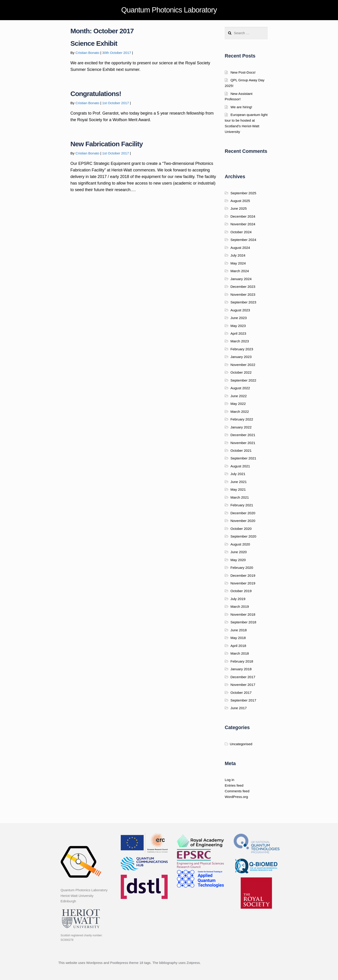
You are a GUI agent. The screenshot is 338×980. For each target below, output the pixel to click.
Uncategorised (241, 744)
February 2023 (242, 349)
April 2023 (238, 333)
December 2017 (243, 677)
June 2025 (239, 208)
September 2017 (243, 700)
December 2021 (243, 435)
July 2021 (238, 474)
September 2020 (243, 536)
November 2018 (243, 614)
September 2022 (243, 380)
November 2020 (243, 521)
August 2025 (240, 201)
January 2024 (241, 279)
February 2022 (242, 419)
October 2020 (241, 529)
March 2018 (240, 653)
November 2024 (243, 224)
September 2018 (243, 622)
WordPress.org (236, 797)
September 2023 (243, 302)
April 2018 (238, 646)
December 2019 (243, 575)
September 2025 (243, 193)
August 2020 (240, 544)
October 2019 (241, 591)
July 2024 (238, 255)
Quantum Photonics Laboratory (169, 10)
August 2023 (240, 310)
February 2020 (242, 568)
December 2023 (243, 287)
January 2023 (241, 357)
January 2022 (241, 427)
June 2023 (239, 318)
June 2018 (239, 630)
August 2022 (240, 388)
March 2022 (240, 412)
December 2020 (243, 513)
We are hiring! (241, 107)
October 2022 (241, 372)
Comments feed (237, 791)
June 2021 (239, 482)
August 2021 (240, 466)
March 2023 (240, 341)
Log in (229, 780)
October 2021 (241, 450)
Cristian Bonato (87, 53)
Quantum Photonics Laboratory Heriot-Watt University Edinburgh (84, 896)
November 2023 (243, 294)
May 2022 (238, 404)
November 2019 (243, 583)
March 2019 (240, 606)
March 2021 (240, 497)
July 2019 (238, 599)
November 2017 (243, 685)
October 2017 (241, 693)
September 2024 (243, 240)
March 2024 (240, 271)
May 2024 (238, 263)
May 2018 (238, 638)
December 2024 (243, 216)
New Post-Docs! (243, 72)
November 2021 (243, 443)
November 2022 (243, 365)
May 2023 (238, 326)
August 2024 (240, 248)
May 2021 (238, 489)
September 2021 (243, 458)
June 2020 (239, 552)
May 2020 (238, 560)
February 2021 (242, 505)
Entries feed (234, 785)
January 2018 (241, 669)
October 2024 (241, 232)
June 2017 (239, 708)
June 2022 (239, 396)
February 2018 (242, 661)
